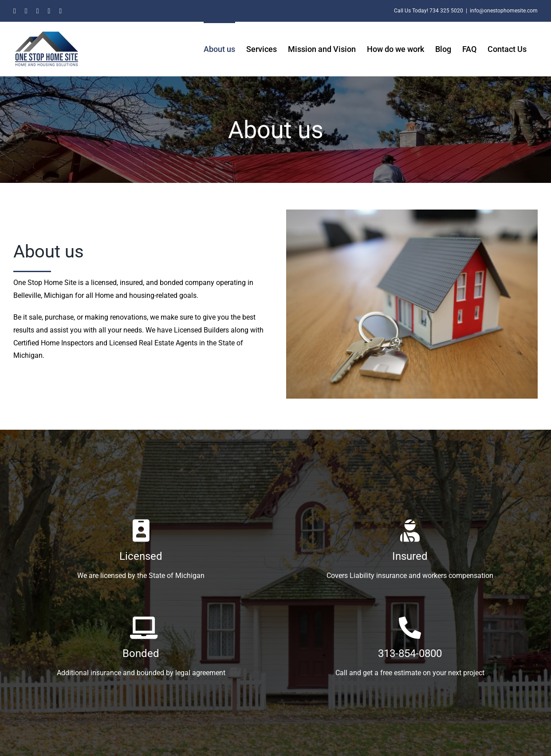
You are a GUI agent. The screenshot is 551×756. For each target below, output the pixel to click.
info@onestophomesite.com (504, 11)
